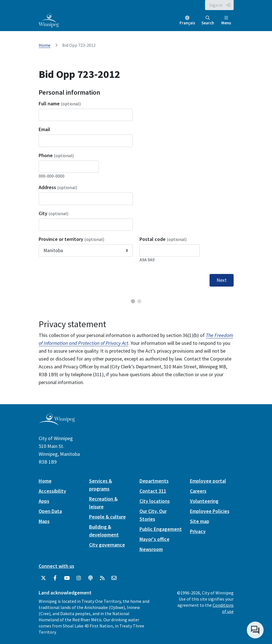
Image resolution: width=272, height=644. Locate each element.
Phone (56, 155)
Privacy (198, 531)
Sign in (216, 5)
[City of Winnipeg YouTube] (67, 578)
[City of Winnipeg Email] (114, 578)
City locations (155, 501)
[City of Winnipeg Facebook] (55, 578)
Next (222, 280)
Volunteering (204, 501)
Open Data (50, 511)
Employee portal (208, 481)
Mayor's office (154, 539)
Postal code (163, 239)
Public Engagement (161, 529)
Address (58, 187)
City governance (107, 545)
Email (44, 129)
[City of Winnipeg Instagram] (79, 578)
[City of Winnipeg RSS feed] (102, 578)
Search (208, 21)
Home (45, 45)
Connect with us (56, 566)
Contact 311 (153, 491)
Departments (154, 481)
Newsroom (151, 549)
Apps (44, 501)
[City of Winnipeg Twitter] (43, 578)
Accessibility (52, 491)
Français (187, 23)
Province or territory (71, 239)
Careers (198, 491)
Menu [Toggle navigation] (226, 21)
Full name (60, 104)
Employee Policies (210, 511)
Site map (200, 521)
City (54, 213)
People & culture (107, 517)
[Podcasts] (90, 578)
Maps (44, 521)
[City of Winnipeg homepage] (57, 423)
